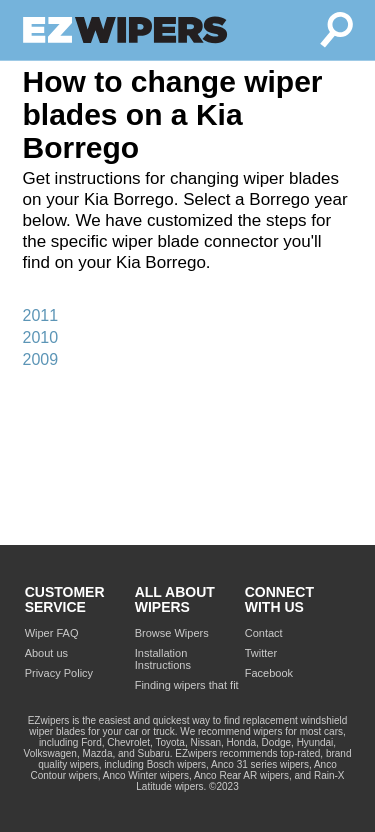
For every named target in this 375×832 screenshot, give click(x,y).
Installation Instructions (163, 659)
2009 (41, 359)
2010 (41, 337)
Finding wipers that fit (187, 685)
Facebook (269, 673)
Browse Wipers (172, 633)
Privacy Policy (59, 673)
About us (46, 653)
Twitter (261, 653)
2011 (41, 315)
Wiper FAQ (52, 633)
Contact (264, 633)
